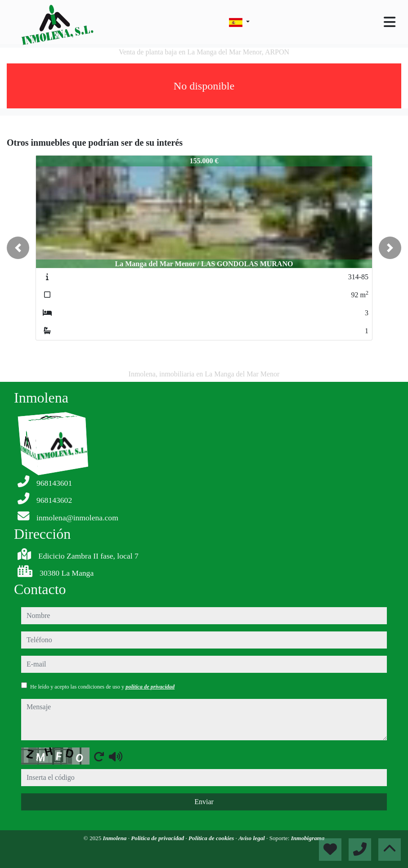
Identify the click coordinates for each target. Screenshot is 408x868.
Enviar (204, 802)
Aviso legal (252, 838)
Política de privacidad (158, 838)
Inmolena (116, 838)
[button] (18, 248)
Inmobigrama (308, 838)
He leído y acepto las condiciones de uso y (102, 687)
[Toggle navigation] (390, 22)
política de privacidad (150, 687)
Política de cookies (212, 838)
